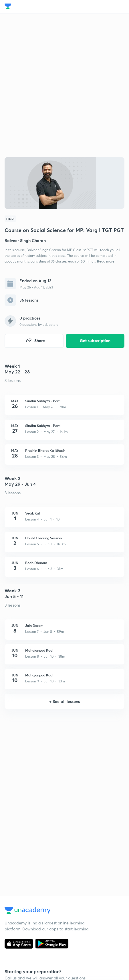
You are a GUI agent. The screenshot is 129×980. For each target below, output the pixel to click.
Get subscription (95, 340)
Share (35, 341)
